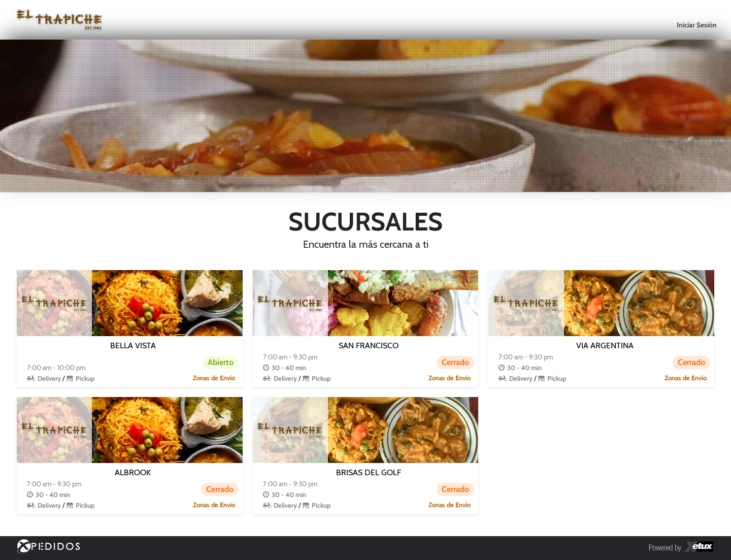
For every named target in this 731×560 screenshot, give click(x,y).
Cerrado (455, 362)
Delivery (49, 378)
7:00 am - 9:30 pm (290, 357)
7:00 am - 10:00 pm (56, 368)
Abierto (221, 362)
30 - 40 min (289, 368)
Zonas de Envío (214, 378)
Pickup (85, 378)
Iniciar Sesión (697, 25)
